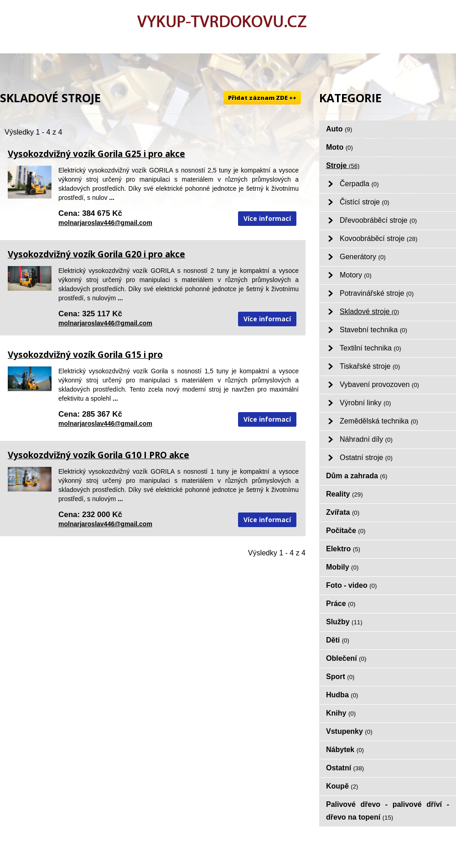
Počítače (346, 531)
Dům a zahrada (357, 476)
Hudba (342, 695)
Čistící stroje (365, 202)
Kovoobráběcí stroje (378, 238)
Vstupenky (349, 731)
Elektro (343, 549)
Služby (344, 622)
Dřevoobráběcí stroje (378, 220)
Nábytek (345, 750)
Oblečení (346, 658)
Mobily (342, 567)
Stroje (343, 165)
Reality (345, 494)
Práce (341, 604)
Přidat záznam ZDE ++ (262, 98)
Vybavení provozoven (379, 384)
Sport (340, 677)
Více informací (267, 218)
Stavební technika (373, 330)
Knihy (341, 713)
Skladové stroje (369, 311)
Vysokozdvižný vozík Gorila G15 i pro (85, 355)
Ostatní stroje (366, 458)
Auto (339, 129)
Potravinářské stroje (377, 293)
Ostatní (345, 768)
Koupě (342, 786)
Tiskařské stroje (370, 366)
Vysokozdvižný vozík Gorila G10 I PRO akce (98, 455)
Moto (339, 147)
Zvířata (343, 512)
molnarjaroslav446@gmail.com (105, 223)
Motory (356, 275)
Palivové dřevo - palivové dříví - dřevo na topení (388, 811)
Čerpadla (359, 184)
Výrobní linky (365, 403)
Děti (338, 640)
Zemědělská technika (379, 421)
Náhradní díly (366, 439)
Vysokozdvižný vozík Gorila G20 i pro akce (96, 254)
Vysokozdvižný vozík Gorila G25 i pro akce (96, 154)
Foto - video (351, 585)
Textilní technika (370, 348)
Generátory (363, 257)
